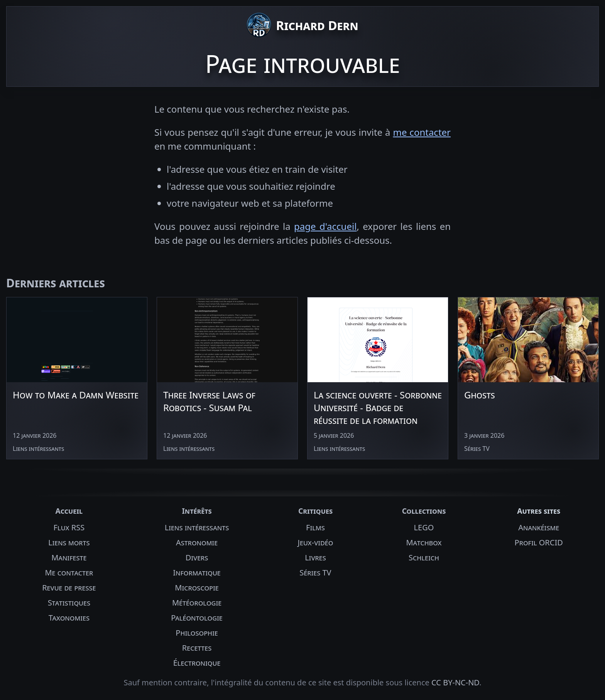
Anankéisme (539, 527)
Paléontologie (197, 618)
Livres (315, 557)
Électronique (197, 663)
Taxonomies (69, 618)
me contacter (422, 132)
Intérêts (197, 511)
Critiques (315, 511)
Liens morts (69, 542)
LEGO (424, 527)
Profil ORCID (539, 542)
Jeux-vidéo (316, 542)
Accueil (69, 511)
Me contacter (69, 573)
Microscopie (197, 588)
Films (315, 527)
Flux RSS (69, 527)
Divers (197, 557)
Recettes (197, 648)
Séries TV (315, 573)
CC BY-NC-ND (455, 682)
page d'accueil (325, 226)
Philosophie (197, 633)
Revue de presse (69, 588)
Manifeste (69, 557)
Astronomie (197, 542)
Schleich (424, 557)
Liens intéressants (197, 527)
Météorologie (197, 603)
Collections (424, 511)
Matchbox (424, 542)
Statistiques (69, 603)
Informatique (197, 573)
